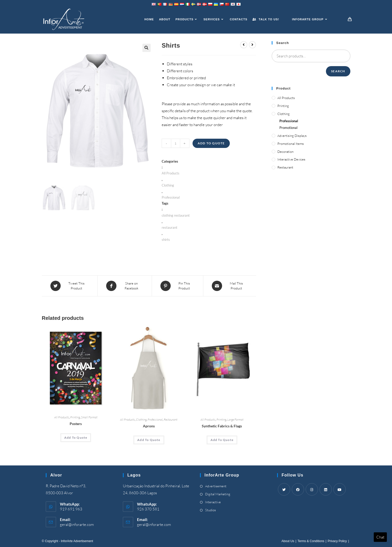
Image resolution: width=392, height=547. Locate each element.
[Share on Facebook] (125, 286)
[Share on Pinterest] (177, 286)
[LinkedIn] (326, 489)
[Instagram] (312, 489)
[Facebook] (298, 489)
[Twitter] (284, 489)
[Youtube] (340, 489)
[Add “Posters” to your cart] (76, 438)
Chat (380, 537)
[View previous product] (244, 45)
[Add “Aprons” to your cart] (149, 440)
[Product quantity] (176, 143)
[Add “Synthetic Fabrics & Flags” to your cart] (222, 440)
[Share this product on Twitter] (70, 286)
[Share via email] (230, 286)
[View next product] (252, 45)
